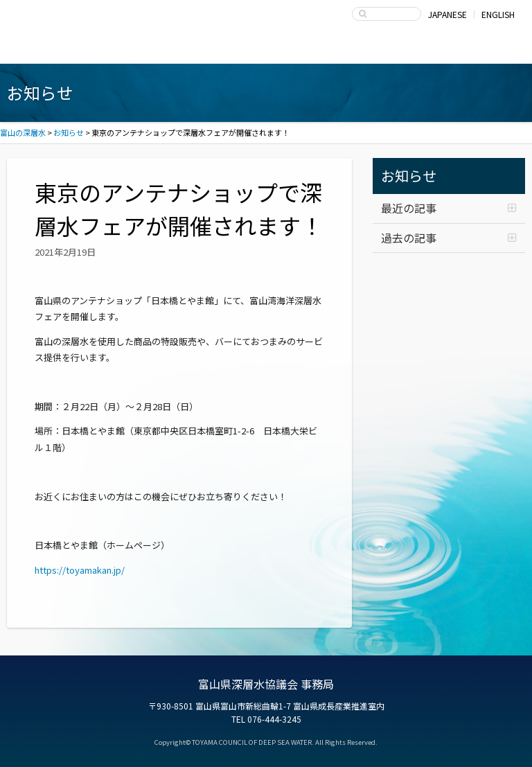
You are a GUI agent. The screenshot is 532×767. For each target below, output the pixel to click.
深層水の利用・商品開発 (266, 50)
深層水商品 (165, 50)
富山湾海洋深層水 (63, 50)
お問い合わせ (470, 50)
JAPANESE (447, 14)
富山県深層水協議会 (368, 50)
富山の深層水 (62, 18)
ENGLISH (498, 14)
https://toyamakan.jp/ (80, 570)
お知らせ (409, 176)
